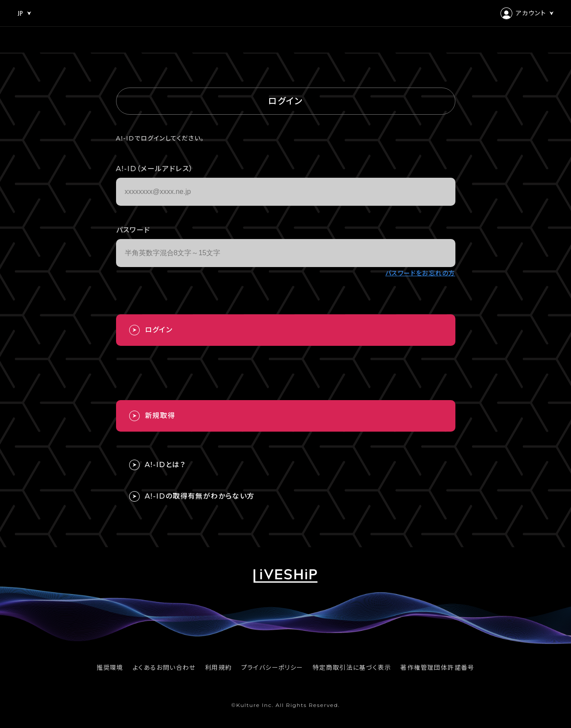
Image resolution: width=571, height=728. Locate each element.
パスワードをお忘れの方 (420, 273)
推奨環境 (110, 668)
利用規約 (219, 668)
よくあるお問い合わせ (164, 668)
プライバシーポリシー (272, 668)
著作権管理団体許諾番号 (437, 668)
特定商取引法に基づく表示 (352, 668)
